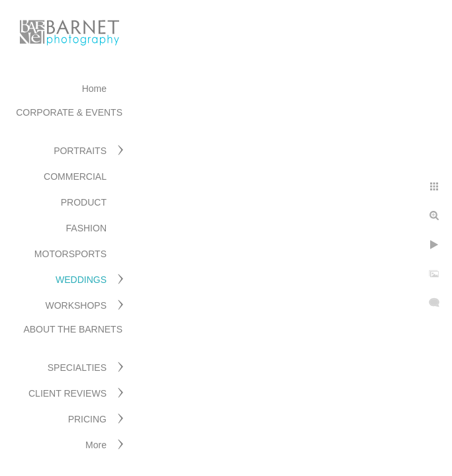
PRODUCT (84, 202)
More (96, 445)
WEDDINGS (81, 280)
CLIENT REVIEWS (68, 393)
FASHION (86, 228)
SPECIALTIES (77, 368)
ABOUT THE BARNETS (73, 329)
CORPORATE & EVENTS (69, 112)
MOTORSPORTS (70, 254)
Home (94, 89)
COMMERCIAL (75, 177)
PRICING (87, 419)
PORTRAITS (80, 151)
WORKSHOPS (76, 305)
